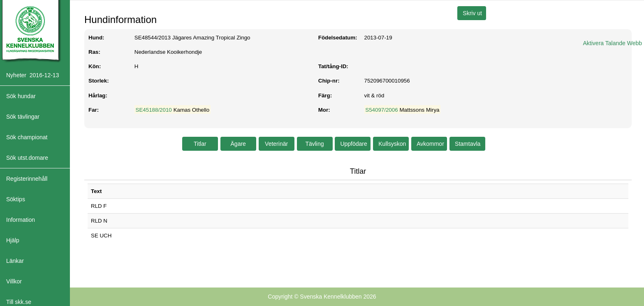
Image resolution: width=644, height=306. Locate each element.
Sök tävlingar (23, 117)
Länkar (15, 261)
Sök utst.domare (27, 158)
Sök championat (27, 137)
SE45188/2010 (154, 110)
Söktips (16, 199)
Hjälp (13, 240)
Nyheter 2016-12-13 (32, 75)
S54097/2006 (381, 110)
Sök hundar (21, 96)
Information (21, 220)
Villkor (14, 281)
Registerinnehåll (27, 179)
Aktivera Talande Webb (613, 43)
